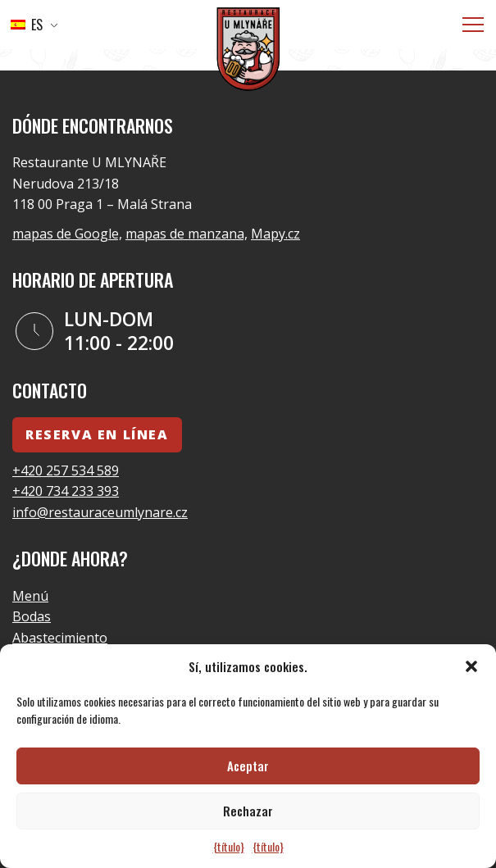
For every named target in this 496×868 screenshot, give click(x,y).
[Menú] (473, 25)
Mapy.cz (275, 234)
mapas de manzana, (187, 234)
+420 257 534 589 (66, 470)
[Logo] (248, 52)
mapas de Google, (67, 234)
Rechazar (248, 811)
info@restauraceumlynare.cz (100, 512)
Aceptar (248, 766)
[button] (471, 666)
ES (27, 25)
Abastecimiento (60, 638)
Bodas (32, 616)
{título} (229, 846)
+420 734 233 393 (66, 491)
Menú (30, 596)
